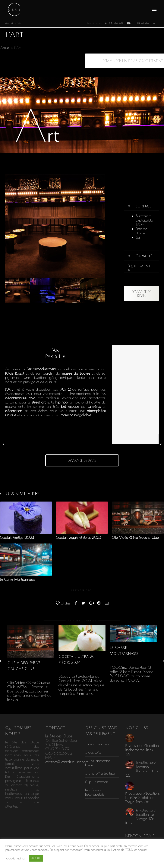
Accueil (9, 23)
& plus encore (96, 782)
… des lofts (93, 752)
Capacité (144, 256)
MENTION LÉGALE (140, 836)
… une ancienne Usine (98, 763)
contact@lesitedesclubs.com (67, 762)
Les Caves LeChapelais (95, 792)
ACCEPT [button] (36, 858)
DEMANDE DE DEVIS (141, 294)
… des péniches (97, 744)
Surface (143, 206)
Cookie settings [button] (16, 858)
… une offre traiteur (100, 773)
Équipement (139, 266)
